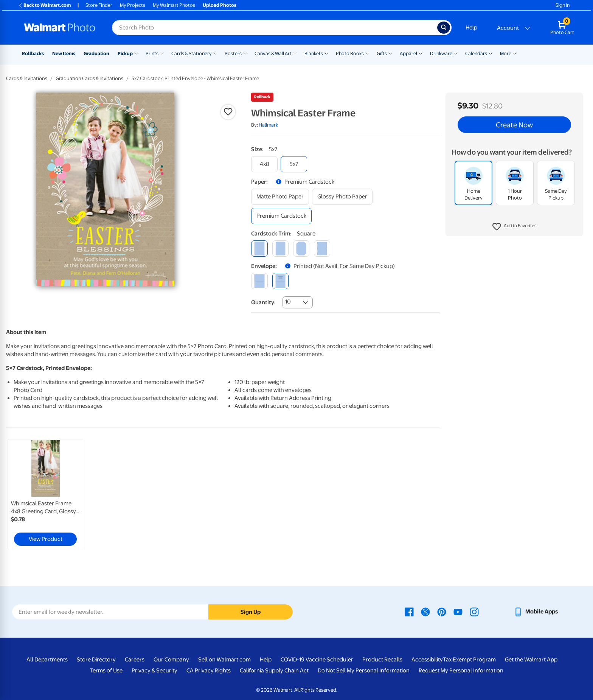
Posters (233, 53)
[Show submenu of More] (515, 53)
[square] (259, 249)
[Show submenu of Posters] (245, 53)
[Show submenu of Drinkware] (456, 53)
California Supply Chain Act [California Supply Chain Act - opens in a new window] (274, 671)
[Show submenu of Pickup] (136, 53)
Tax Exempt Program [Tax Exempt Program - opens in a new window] (469, 660)
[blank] (259, 281)
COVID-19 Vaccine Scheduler (317, 660)
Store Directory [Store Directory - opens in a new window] (96, 660)
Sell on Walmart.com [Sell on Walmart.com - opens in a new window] (224, 660)
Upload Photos (220, 5)
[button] (515, 227)
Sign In (563, 5)
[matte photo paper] (280, 197)
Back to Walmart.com (44, 5)
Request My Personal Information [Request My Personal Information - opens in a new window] (461, 671)
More (506, 53)
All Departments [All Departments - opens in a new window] (47, 660)
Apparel (408, 53)
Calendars (476, 53)
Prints (152, 53)
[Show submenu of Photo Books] (367, 53)
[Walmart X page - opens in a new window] (425, 612)
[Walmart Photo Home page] (60, 28)
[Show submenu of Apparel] (421, 53)
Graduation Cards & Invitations (89, 78)
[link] (45, 494)
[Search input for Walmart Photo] (275, 28)
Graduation (96, 53)
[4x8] (264, 164)
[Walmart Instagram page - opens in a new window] (474, 612)
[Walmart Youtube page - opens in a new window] (458, 612)
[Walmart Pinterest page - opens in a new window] (442, 612)
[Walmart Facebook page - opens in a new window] (409, 612)
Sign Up (251, 612)
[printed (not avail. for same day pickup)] (280, 281)
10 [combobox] (288, 302)
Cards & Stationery (192, 53)
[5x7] (294, 164)
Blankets (314, 53)
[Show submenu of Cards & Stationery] (215, 53)
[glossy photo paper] (342, 197)
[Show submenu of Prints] (162, 53)
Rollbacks (33, 53)
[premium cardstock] (281, 216)
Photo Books (350, 53)
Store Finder (99, 5)
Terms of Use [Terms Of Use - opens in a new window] (106, 671)
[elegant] (301, 249)
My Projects (133, 5)
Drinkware (441, 53)
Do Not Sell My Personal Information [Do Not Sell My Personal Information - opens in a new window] (364, 671)
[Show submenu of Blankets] (326, 53)
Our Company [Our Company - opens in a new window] (171, 660)
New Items (64, 53)
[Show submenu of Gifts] (390, 53)
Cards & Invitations (27, 78)
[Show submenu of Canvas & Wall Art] (295, 53)
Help (471, 28)
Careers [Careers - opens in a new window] (135, 660)
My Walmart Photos (174, 5)
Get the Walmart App (531, 660)
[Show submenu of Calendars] (491, 53)
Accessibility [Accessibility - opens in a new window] (427, 660)
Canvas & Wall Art (273, 53)
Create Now (514, 125)
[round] (280, 249)
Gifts (382, 53)
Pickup (125, 53)
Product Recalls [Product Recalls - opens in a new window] (382, 660)
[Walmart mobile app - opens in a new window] (536, 612)
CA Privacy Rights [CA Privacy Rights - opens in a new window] (209, 671)
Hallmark (268, 125)
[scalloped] (322, 249)
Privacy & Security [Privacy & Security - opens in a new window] (154, 671)
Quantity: (263, 302)
